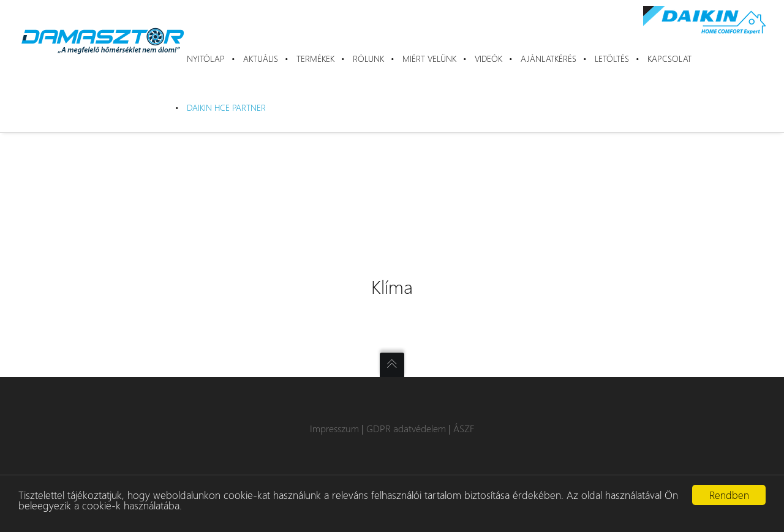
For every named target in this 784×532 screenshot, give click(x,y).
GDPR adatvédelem (406, 428)
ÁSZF (464, 428)
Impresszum (334, 428)
